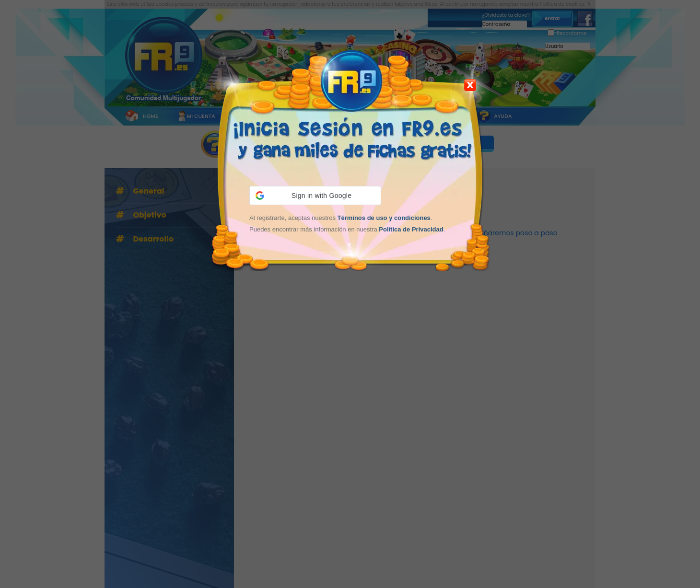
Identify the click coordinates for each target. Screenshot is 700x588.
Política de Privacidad (411, 229)
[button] (315, 196)
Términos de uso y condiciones (384, 218)
